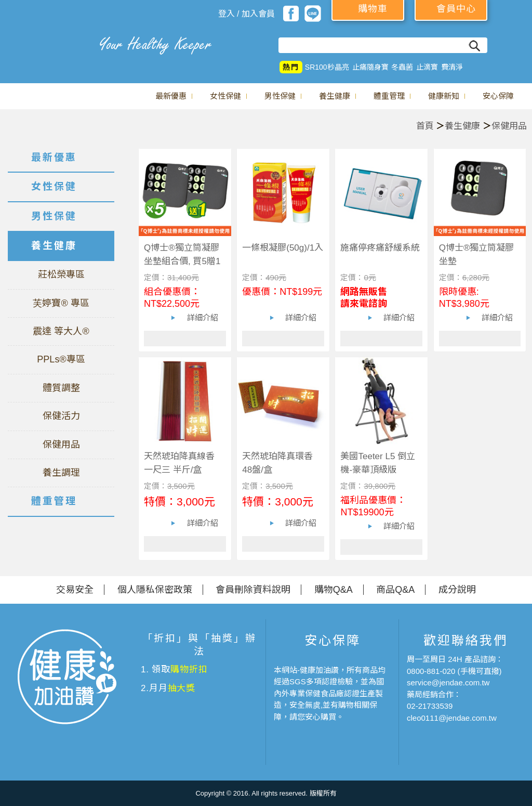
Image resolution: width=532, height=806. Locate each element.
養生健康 (335, 96)
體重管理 (389, 96)
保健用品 (509, 126)
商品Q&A (395, 590)
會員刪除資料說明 (253, 590)
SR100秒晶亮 (327, 67)
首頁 (425, 126)
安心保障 (498, 96)
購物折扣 (189, 669)
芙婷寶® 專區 (61, 303)
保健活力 (61, 416)
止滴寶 (427, 67)
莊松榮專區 (61, 275)
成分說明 (457, 590)
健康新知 (444, 96)
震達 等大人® (61, 331)
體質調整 (61, 388)
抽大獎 (182, 688)
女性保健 (225, 96)
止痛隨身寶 (370, 67)
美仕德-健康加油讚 (47, 44)
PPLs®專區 (61, 359)
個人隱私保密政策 (155, 590)
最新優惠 (171, 96)
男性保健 (280, 96)
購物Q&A (334, 590)
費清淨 (452, 67)
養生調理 (61, 473)
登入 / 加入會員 (247, 14)
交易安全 (75, 590)
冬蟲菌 (402, 67)
